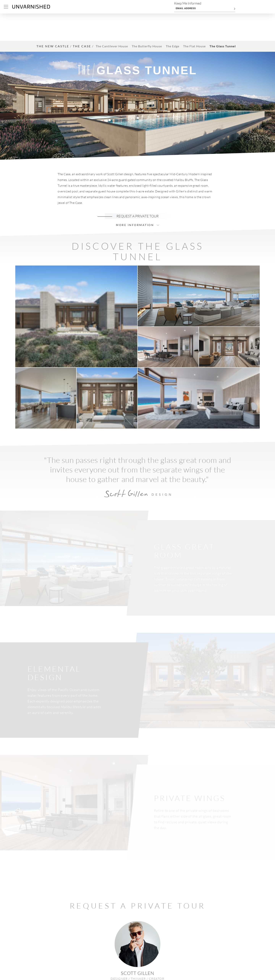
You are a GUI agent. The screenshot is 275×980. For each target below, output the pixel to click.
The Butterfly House (147, 19)
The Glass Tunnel (223, 19)
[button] (76, 289)
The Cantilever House (112, 19)
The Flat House (194, 19)
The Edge (173, 19)
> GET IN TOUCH (137, 956)
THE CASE (82, 19)
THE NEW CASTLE (53, 19)
